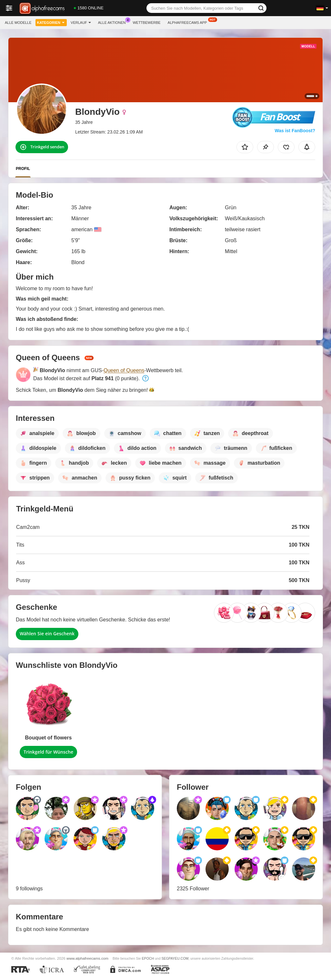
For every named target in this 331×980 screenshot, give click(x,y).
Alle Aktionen (114, 22)
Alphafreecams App (189, 22)
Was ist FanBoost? (295, 131)
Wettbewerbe (146, 23)
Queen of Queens (124, 370)
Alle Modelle (18, 23)
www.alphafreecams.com (87, 958)
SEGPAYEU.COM (175, 958)
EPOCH (148, 958)
